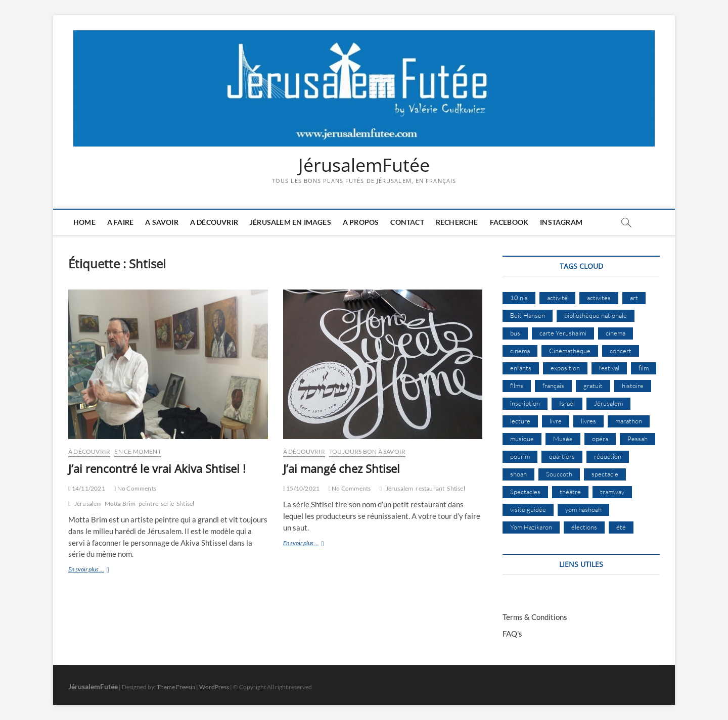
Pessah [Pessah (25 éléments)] (638, 439)
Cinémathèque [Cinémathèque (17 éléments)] (570, 351)
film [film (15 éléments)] (644, 368)
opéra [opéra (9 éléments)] (600, 439)
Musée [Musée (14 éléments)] (563, 439)
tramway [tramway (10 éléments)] (612, 492)
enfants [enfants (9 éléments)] (521, 368)
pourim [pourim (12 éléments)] (520, 456)
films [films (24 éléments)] (517, 386)
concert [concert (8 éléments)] (621, 351)
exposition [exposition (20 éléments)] (565, 368)
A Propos (361, 222)
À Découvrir (89, 451)
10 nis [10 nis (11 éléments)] (519, 298)
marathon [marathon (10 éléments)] (629, 421)
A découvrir (214, 222)
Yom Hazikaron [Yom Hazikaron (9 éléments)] (531, 527)
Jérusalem (88, 503)
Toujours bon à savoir (367, 451)
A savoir (162, 222)
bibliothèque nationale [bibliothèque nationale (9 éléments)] (596, 315)
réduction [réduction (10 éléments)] (608, 456)
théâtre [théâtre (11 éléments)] (570, 492)
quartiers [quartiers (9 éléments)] (562, 456)
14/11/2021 (87, 488)
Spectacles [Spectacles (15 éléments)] (525, 492)
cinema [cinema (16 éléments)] (616, 333)
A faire (120, 222)
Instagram (561, 222)
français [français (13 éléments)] (553, 386)
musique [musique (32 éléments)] (522, 439)
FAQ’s (512, 634)
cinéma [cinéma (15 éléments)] (520, 351)
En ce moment (138, 451)
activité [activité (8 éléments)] (557, 298)
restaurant (430, 488)
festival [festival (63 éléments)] (609, 368)
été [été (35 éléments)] (621, 527)
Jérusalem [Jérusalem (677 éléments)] (608, 403)
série (167, 503)
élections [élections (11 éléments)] (584, 527)
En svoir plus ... (98, 570)
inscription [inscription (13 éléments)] (525, 403)
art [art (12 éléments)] (634, 298)
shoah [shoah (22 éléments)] (518, 474)
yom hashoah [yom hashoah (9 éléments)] (583, 509)
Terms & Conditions (535, 617)
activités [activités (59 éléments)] (599, 298)
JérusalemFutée (364, 165)
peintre (148, 503)
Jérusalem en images (290, 222)
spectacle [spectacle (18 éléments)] (605, 474)
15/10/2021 (302, 488)
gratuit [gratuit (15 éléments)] (593, 386)
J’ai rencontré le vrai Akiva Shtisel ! (157, 468)
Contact (407, 222)
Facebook (509, 222)
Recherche (457, 222)
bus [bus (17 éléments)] (515, 333)
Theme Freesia (176, 687)
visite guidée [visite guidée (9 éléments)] (528, 509)
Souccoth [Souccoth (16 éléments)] (559, 474)
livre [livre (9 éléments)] (556, 421)
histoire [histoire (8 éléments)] (633, 386)
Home (84, 222)
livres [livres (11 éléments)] (588, 421)
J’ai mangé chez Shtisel (342, 468)
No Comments (135, 488)
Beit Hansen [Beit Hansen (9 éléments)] (528, 315)
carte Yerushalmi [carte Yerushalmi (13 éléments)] (563, 333)
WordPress (214, 687)
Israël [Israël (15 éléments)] (567, 403)
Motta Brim (120, 503)
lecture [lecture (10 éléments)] (520, 421)
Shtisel (185, 503)
